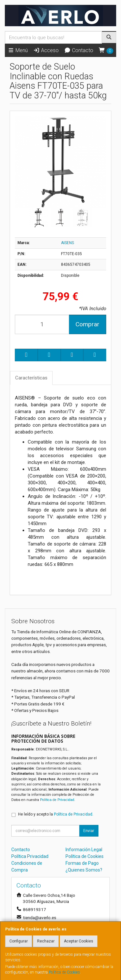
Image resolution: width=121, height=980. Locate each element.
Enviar (89, 831)
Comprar (87, 324)
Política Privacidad (30, 856)
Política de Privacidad (57, 800)
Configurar (19, 941)
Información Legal (84, 850)
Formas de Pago (82, 863)
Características (31, 378)
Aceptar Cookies (79, 941)
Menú (18, 50)
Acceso (46, 50)
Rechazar (46, 941)
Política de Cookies (64, 972)
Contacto (79, 50)
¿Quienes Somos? (84, 870)
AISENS (67, 243)
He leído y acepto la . (56, 814)
